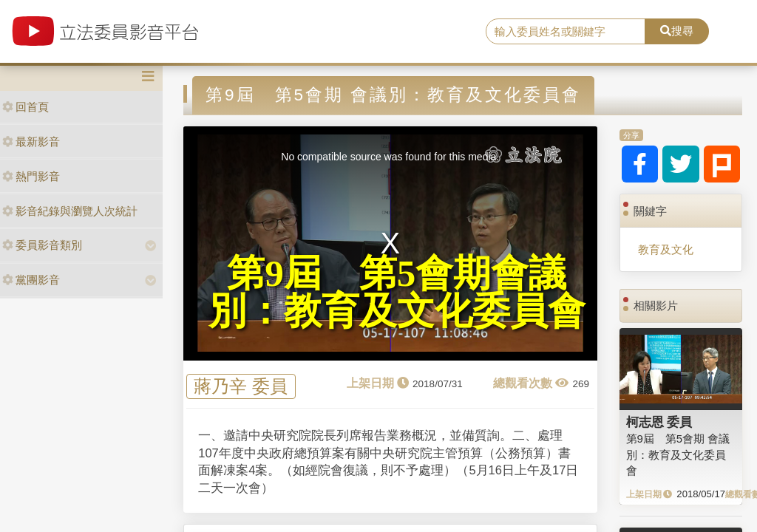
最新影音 (31, 141)
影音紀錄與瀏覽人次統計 (70, 211)
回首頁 (26, 107)
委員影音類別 (42, 245)
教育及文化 (666, 249)
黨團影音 (31, 280)
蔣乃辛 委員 (241, 387)
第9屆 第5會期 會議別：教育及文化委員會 (678, 454)
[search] (566, 32)
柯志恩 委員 (659, 422)
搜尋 (677, 31)
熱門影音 (31, 176)
